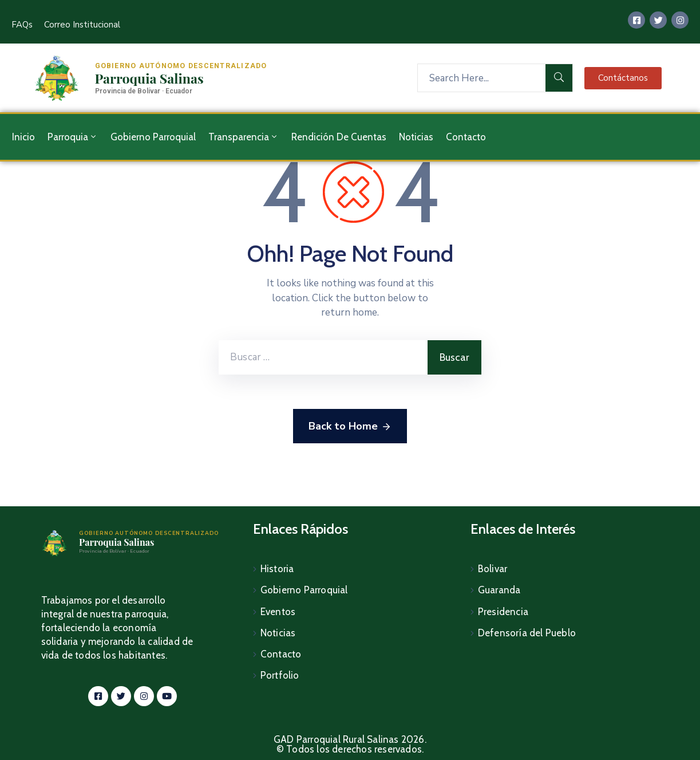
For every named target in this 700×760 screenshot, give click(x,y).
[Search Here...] (481, 78)
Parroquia (73, 137)
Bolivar (493, 569)
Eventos (278, 610)
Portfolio (280, 672)
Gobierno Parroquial (153, 137)
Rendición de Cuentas (339, 137)
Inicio (23, 137)
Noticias (416, 137)
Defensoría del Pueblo (527, 631)
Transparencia (244, 137)
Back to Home (350, 427)
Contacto (466, 137)
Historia (277, 569)
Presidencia (503, 610)
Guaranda (499, 589)
